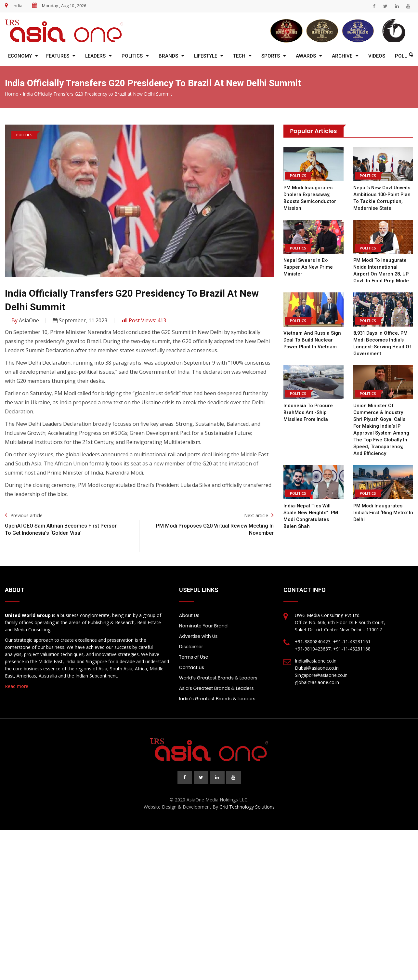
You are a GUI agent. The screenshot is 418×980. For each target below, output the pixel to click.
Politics (132, 56)
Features (58, 56)
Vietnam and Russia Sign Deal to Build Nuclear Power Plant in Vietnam (312, 340)
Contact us (192, 667)
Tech (239, 56)
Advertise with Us (198, 636)
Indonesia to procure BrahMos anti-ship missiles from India (308, 412)
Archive (342, 56)
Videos (377, 56)
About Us (189, 615)
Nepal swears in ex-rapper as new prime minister (308, 267)
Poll (401, 56)
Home (12, 94)
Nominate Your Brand (203, 626)
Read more (17, 686)
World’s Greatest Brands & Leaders (218, 678)
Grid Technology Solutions (247, 807)
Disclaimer (191, 647)
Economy (20, 56)
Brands (168, 56)
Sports (271, 56)
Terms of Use (194, 657)
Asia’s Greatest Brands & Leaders (216, 688)
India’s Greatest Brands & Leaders (217, 699)
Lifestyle (206, 56)
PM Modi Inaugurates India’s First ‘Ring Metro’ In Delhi (383, 513)
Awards (306, 56)
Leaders (95, 56)
